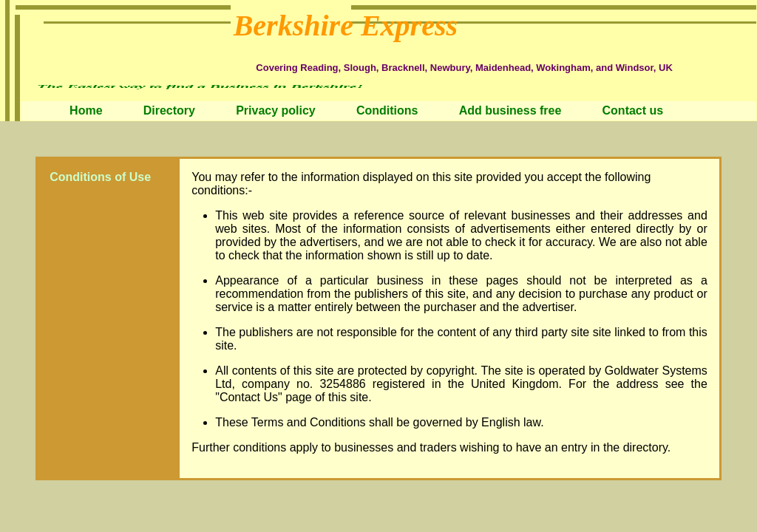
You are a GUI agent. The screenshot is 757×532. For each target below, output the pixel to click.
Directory (169, 110)
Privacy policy (276, 110)
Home (86, 110)
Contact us (633, 110)
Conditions (387, 110)
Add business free (510, 110)
